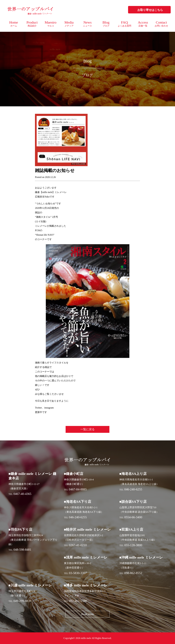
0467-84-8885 (78, 489)
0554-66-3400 (133, 517)
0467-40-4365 (22, 494)
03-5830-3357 (78, 573)
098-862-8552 (133, 573)
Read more (88, 614)
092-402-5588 (78, 601)
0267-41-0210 (78, 545)
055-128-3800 (133, 545)
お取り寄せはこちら (150, 10)
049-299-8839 (22, 601)
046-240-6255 (133, 489)
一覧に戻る (87, 429)
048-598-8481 (22, 550)
